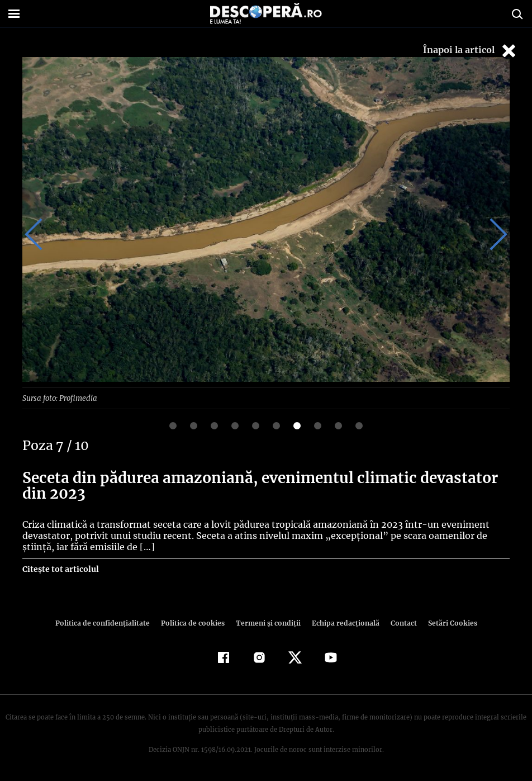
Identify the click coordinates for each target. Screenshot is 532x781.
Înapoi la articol (471, 51)
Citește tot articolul (60, 569)
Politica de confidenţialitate (107, 623)
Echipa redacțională (342, 623)
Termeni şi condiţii (267, 623)
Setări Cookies (446, 623)
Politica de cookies (194, 623)
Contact (399, 623)
